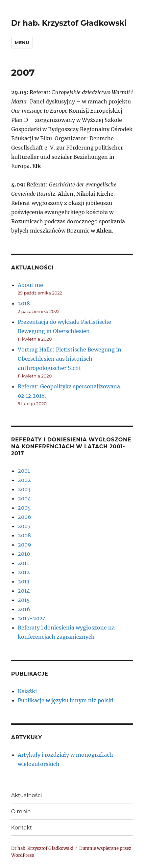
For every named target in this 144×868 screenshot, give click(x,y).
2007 (24, 526)
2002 (24, 480)
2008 (24, 535)
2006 (24, 517)
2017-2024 (32, 618)
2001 (24, 471)
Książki (27, 691)
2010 (24, 554)
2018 (24, 303)
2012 (24, 572)
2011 (23, 563)
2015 (24, 600)
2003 (24, 489)
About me (30, 285)
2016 (24, 609)
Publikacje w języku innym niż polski (66, 700)
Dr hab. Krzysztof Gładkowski (69, 23)
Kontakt (22, 828)
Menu (22, 42)
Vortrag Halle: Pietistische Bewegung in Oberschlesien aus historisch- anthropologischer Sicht (70, 359)
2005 (24, 508)
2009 (24, 545)
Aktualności (27, 795)
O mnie (21, 812)
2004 (24, 498)
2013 (24, 581)
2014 (24, 591)
